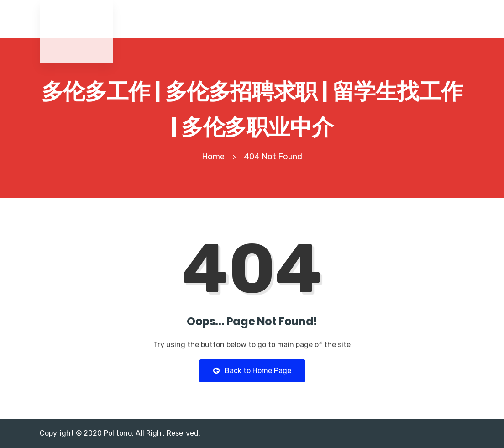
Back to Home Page (252, 371)
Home (213, 157)
